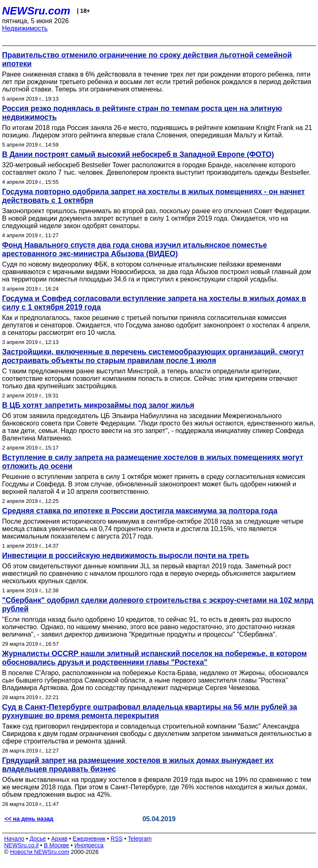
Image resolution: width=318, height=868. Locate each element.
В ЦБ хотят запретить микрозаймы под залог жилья (98, 405)
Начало (14, 839)
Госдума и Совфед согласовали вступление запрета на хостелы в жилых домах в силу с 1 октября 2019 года (154, 303)
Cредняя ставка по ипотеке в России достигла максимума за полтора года (140, 511)
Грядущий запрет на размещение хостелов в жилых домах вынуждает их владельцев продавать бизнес (138, 765)
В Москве (57, 845)
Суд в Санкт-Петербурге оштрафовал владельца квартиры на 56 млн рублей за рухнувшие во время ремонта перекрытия (150, 711)
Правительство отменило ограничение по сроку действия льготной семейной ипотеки (147, 59)
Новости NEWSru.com (40, 852)
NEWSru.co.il (21, 845)
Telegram (140, 839)
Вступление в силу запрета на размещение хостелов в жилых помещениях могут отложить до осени (153, 462)
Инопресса (89, 845)
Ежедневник (89, 839)
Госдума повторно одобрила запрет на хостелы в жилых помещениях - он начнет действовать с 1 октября (153, 196)
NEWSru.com (36, 11)
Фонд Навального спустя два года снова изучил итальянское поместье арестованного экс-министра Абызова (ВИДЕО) (135, 249)
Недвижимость (25, 28)
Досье (38, 839)
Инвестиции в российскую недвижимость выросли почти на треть (126, 555)
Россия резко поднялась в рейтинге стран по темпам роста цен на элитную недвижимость (142, 113)
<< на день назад (29, 819)
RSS (117, 839)
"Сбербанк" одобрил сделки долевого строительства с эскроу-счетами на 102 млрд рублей (158, 605)
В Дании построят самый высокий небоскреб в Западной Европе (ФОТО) (138, 154)
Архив (59, 839)
